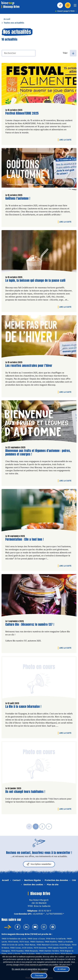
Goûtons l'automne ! (18, 198)
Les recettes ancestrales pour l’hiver (29, 366)
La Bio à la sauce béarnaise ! (23, 707)
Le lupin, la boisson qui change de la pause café (35, 281)
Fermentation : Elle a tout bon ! (24, 539)
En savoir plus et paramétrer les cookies (30, 969)
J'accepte (39, 975)
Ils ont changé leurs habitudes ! (25, 792)
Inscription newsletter (39, 864)
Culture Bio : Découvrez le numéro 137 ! (30, 625)
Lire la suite (66, 140)
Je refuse (61, 969)
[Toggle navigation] (75, 6)
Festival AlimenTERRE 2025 (22, 113)
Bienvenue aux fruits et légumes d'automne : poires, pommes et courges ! (38, 453)
